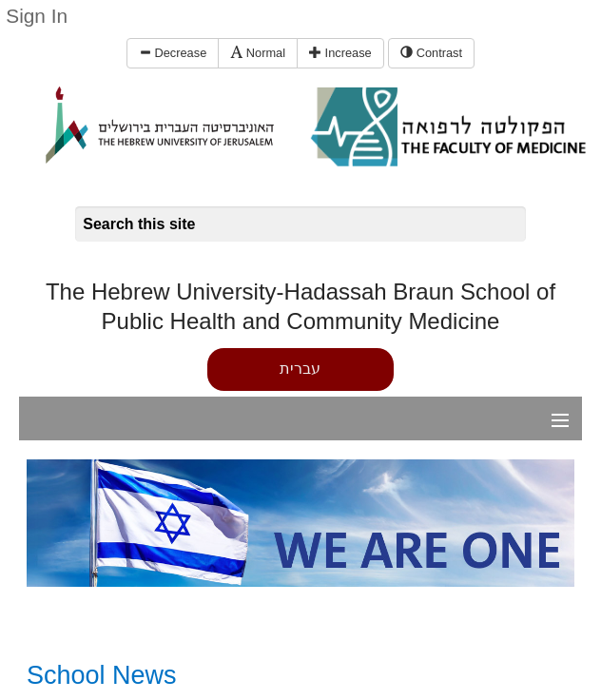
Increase (340, 53)
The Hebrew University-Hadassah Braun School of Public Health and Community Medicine (300, 306)
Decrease (173, 53)
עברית (300, 369)
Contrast (431, 53)
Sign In (37, 16)
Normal (258, 53)
